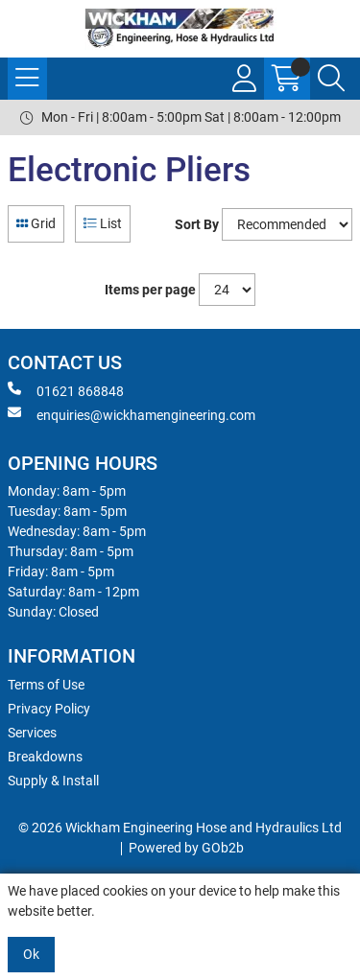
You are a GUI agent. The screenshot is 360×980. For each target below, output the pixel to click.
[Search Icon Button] (331, 79)
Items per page (150, 290)
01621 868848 (66, 390)
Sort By (197, 224)
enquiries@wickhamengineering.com (132, 414)
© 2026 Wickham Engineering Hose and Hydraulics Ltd (180, 828)
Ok (31, 954)
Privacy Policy (49, 709)
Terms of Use (46, 685)
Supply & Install (53, 781)
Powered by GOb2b (186, 848)
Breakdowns (45, 757)
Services (32, 733)
